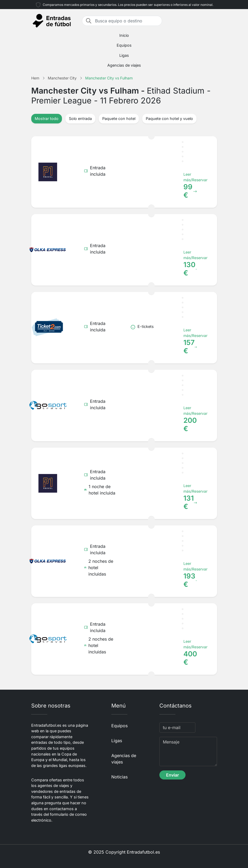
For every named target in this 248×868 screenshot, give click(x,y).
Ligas (124, 55)
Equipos (124, 45)
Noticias (119, 777)
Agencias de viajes (124, 65)
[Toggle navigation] (214, 21)
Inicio (124, 35)
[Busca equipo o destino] (127, 21)
